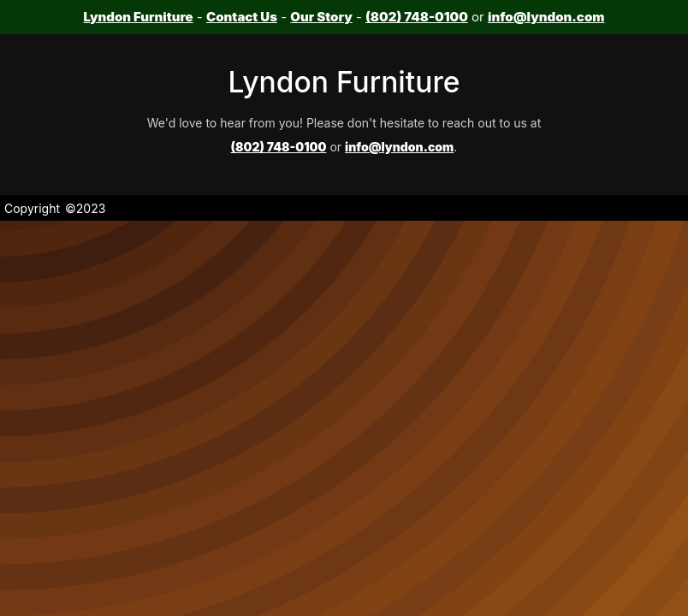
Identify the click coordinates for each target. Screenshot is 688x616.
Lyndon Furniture (139, 17)
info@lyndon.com (546, 17)
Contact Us (242, 17)
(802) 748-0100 (417, 17)
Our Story (321, 17)
